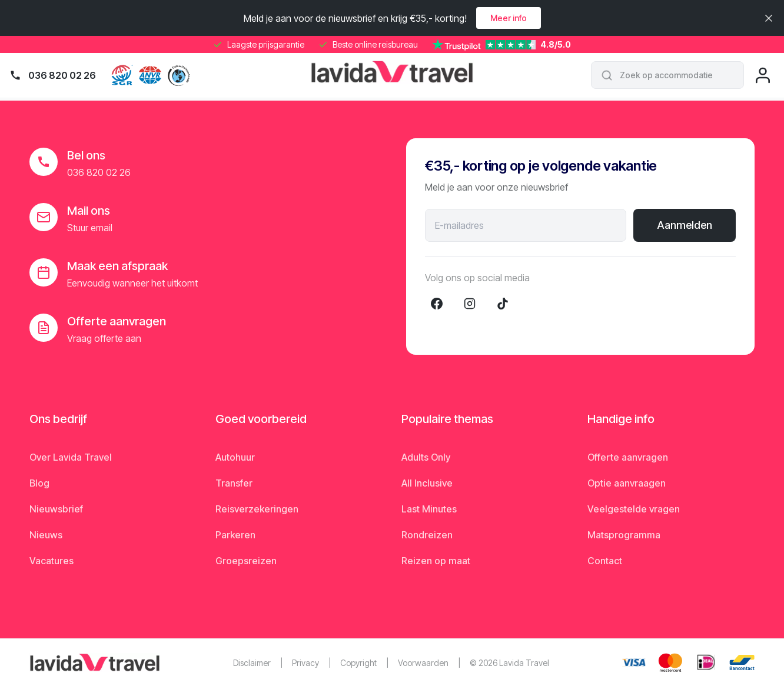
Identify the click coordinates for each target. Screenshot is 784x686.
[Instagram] (470, 304)
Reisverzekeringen (257, 509)
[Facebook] (437, 304)
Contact (605, 561)
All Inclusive (427, 483)
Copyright (358, 663)
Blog (39, 483)
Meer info (509, 18)
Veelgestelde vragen (634, 509)
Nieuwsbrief (56, 509)
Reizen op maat (436, 561)
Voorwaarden (423, 663)
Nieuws (46, 535)
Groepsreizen (246, 561)
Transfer (234, 483)
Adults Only (426, 457)
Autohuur (235, 457)
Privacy (305, 663)
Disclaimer (252, 663)
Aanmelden (685, 225)
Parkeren (235, 535)
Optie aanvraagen (627, 483)
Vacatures (52, 561)
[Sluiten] (769, 18)
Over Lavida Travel (71, 457)
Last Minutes (429, 509)
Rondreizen (427, 535)
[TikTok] (503, 304)
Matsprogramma (624, 535)
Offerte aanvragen (628, 457)
